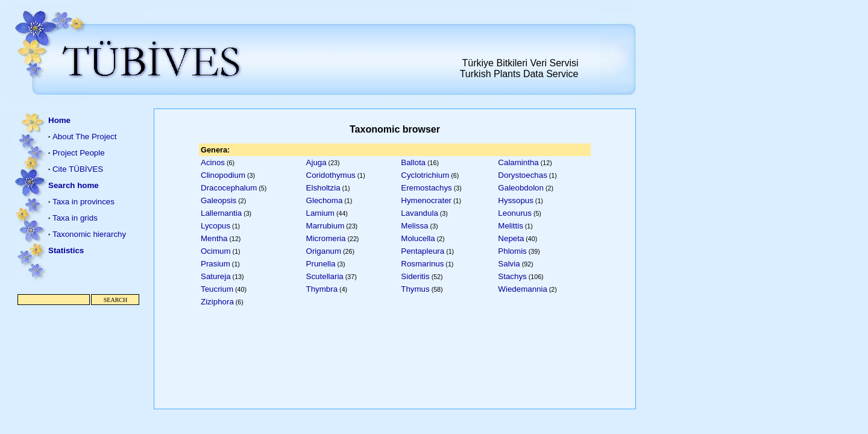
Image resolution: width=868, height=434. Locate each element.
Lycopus (215, 226)
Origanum (324, 251)
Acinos (213, 162)
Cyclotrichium (425, 175)
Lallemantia (221, 213)
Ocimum (216, 251)
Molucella (418, 238)
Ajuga (316, 162)
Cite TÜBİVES (78, 169)
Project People (79, 153)
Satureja (216, 276)
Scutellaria (325, 276)
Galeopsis (219, 200)
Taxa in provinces (83, 202)
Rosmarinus (422, 264)
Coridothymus (331, 175)
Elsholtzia (323, 188)
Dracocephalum (229, 188)
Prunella (321, 264)
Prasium (215, 264)
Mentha (214, 238)
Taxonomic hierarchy (89, 234)
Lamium (320, 213)
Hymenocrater (426, 200)
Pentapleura (423, 251)
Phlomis (512, 251)
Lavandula (420, 213)
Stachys (512, 276)
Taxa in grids (75, 218)
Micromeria (326, 238)
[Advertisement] (78, 364)
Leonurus (515, 213)
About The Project (84, 137)
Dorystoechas (523, 175)
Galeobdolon (521, 188)
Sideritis (415, 276)
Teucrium (217, 289)
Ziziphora (217, 302)
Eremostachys (426, 188)
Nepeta (511, 238)
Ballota (413, 162)
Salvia (509, 264)
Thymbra (322, 289)
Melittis (510, 226)
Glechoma (325, 200)
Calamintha (518, 162)
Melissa (414, 226)
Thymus (415, 289)
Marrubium (325, 226)
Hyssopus (516, 200)
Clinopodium (223, 175)
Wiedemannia (523, 289)
